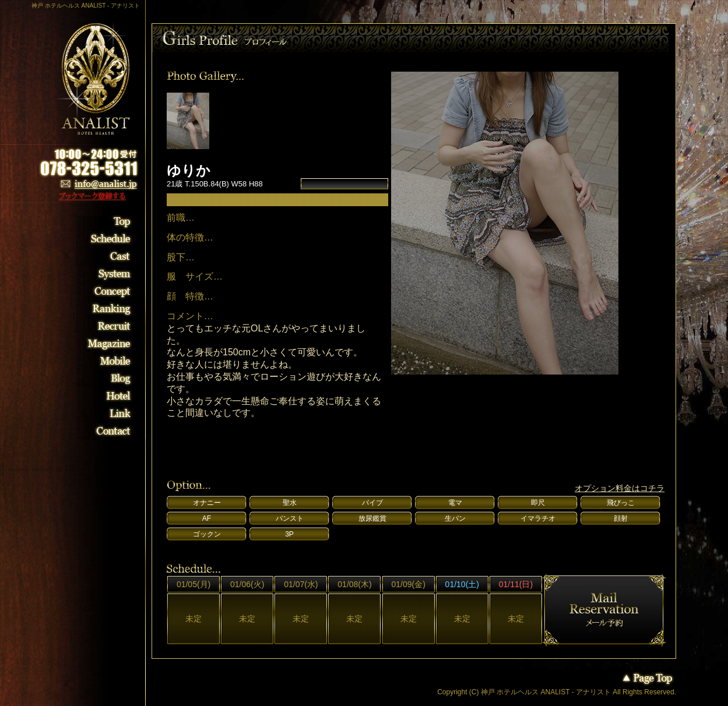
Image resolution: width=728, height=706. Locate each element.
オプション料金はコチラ (620, 488)
